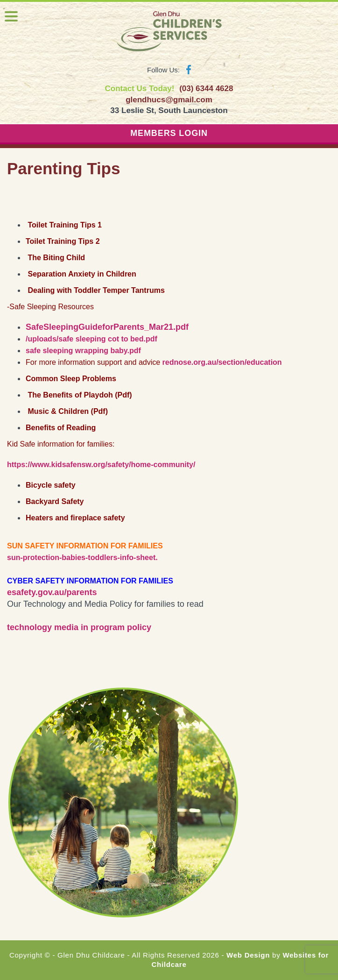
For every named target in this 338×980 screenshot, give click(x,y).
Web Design (248, 955)
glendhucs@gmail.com (169, 100)
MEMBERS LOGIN (169, 133)
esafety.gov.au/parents (52, 592)
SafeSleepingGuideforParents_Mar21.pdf (107, 327)
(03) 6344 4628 (206, 89)
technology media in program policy (79, 627)
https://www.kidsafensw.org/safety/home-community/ (101, 465)
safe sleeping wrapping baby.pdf (83, 351)
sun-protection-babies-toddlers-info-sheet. (82, 557)
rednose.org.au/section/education (222, 362)
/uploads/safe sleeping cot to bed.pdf (92, 339)
